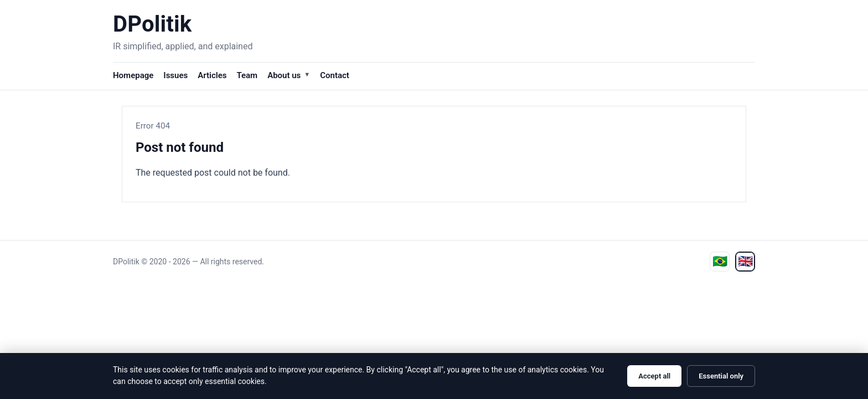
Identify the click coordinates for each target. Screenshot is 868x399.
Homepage (133, 75)
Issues (175, 75)
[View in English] (745, 262)
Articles (212, 75)
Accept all (654, 376)
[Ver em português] (720, 262)
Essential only (721, 376)
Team (247, 75)
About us (289, 75)
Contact (335, 75)
